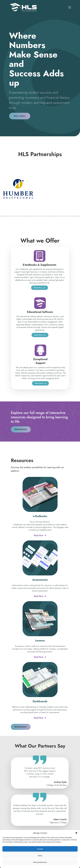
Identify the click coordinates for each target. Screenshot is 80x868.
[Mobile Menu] (70, 7)
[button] (76, 833)
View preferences (40, 862)
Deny (40, 856)
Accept (40, 849)
